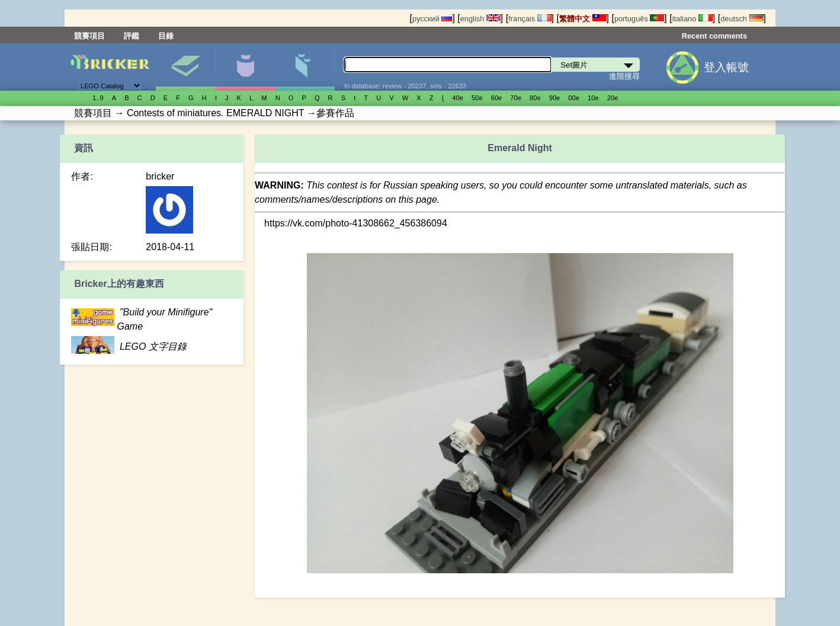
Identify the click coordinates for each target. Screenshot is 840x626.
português (639, 19)
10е (593, 98)
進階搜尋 (624, 76)
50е (477, 98)
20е (613, 98)
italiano (692, 19)
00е (574, 98)
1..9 (98, 98)
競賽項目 (89, 36)
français (530, 19)
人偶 (245, 67)
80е (535, 98)
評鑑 (132, 36)
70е (516, 98)
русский (432, 19)
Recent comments (714, 36)
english (480, 19)
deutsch (742, 19)
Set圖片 (185, 67)
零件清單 (305, 67)
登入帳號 (726, 67)
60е (497, 98)
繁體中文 (583, 19)
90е (555, 98)
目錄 (166, 36)
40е (458, 98)
